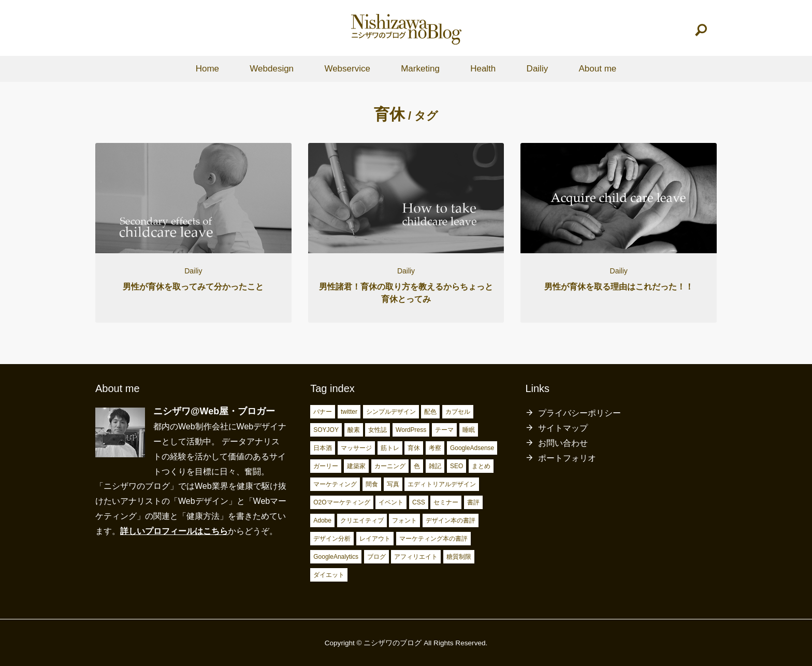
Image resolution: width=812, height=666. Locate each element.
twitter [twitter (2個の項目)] (349, 412)
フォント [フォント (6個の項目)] (404, 520)
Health (483, 69)
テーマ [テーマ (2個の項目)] (444, 430)
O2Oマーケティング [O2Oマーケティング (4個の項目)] (342, 502)
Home (207, 69)
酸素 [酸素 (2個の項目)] (354, 430)
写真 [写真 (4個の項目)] (393, 484)
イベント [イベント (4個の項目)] (391, 502)
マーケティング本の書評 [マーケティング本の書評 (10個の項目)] (433, 539)
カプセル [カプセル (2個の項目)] (458, 412)
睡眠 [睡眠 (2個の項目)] (469, 430)
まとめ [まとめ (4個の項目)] (481, 466)
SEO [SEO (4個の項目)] (456, 466)
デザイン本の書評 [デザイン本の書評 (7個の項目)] (451, 520)
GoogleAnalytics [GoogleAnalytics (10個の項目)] (336, 557)
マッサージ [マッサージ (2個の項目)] (356, 448)
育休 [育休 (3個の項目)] (414, 448)
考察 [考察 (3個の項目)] (435, 448)
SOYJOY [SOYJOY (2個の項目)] (326, 430)
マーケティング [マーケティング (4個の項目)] (335, 484)
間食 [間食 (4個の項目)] (372, 484)
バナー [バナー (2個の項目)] (323, 412)
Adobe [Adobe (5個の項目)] (322, 520)
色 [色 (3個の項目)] (417, 466)
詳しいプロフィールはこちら (174, 531)
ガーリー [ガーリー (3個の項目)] (326, 466)
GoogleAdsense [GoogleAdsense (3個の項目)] (472, 448)
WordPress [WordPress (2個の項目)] (411, 430)
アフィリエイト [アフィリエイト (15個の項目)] (416, 557)
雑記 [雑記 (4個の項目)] (435, 466)
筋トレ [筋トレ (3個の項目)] (390, 448)
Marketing (420, 69)
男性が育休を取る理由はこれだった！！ (619, 287)
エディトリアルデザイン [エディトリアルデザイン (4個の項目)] (442, 484)
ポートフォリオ (567, 458)
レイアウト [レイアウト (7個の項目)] (375, 539)
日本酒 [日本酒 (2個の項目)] (323, 448)
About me (597, 69)
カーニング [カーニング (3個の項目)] (390, 466)
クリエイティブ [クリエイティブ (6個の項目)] (362, 520)
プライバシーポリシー (579, 413)
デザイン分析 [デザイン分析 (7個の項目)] (332, 539)
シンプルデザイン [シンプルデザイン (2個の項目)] (391, 412)
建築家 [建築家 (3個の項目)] (356, 466)
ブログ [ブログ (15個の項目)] (376, 557)
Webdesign (272, 69)
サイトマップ (563, 428)
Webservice (347, 69)
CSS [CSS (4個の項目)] (419, 502)
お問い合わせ (563, 443)
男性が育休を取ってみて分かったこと (193, 287)
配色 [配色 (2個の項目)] (430, 412)
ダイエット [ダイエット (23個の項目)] (329, 575)
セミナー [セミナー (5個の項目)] (446, 502)
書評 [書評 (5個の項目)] (473, 502)
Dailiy (538, 69)
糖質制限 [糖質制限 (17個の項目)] (459, 557)
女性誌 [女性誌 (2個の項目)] (378, 430)
